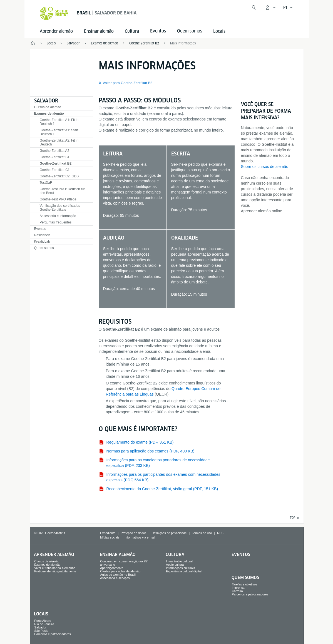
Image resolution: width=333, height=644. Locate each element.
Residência (42, 235)
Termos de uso (202, 533)
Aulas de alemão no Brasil (118, 575)
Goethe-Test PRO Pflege (58, 199)
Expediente (108, 533)
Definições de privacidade (169, 533)
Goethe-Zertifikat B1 (55, 157)
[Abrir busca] (254, 7)
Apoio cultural (175, 565)
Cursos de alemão (48, 107)
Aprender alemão (56, 31)
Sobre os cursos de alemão (265, 167)
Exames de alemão (49, 114)
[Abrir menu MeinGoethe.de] (270, 7)
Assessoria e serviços (115, 578)
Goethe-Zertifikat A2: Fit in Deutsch (59, 142)
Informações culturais (181, 568)
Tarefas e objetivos (245, 584)
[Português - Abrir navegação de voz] (288, 7)
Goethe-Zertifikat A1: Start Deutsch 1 (59, 132)
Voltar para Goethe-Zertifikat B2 (128, 83)
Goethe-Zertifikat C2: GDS (59, 176)
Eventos (40, 229)
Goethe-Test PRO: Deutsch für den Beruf (62, 191)
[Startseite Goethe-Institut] (54, 13)
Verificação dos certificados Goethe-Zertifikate (60, 208)
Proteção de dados (133, 533)
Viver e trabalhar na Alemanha (55, 568)
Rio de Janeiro (44, 624)
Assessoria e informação (58, 216)
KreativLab (42, 241)
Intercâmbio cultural (179, 561)
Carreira (237, 591)
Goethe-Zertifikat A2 (55, 151)
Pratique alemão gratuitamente (55, 571)
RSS (220, 533)
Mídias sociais (110, 537)
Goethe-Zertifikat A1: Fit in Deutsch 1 (59, 122)
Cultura (132, 31)
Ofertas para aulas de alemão (120, 571)
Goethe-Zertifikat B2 (56, 163)
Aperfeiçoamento (112, 568)
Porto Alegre (43, 621)
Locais (219, 31)
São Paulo (41, 631)
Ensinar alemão (99, 31)
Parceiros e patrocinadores (250, 594)
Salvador (46, 101)
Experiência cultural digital (184, 571)
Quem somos (44, 248)
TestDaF (46, 183)
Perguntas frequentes (56, 222)
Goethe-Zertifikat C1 (55, 170)
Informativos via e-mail (140, 537)
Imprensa (238, 588)
